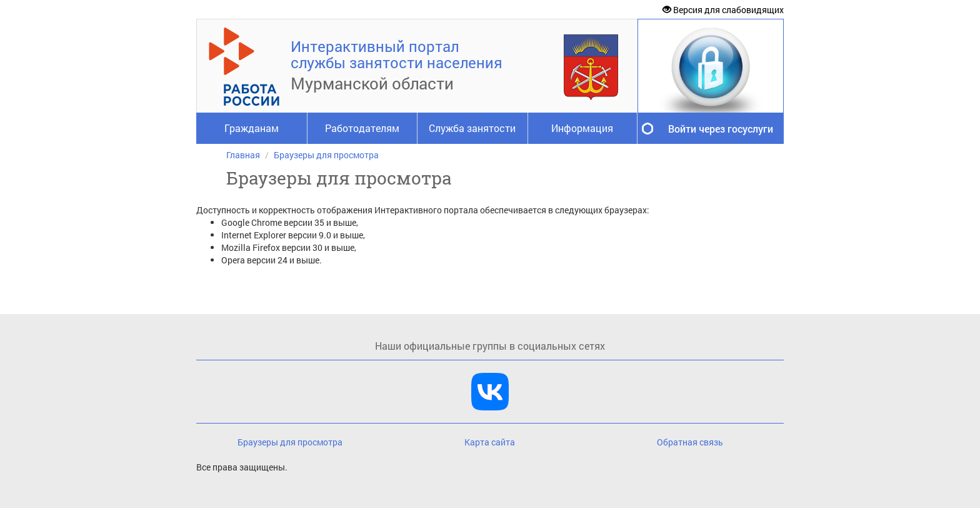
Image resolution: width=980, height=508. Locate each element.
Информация (582, 128)
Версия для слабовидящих (723, 10)
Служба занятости (472, 128)
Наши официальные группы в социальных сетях (490, 346)
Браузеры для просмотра (326, 155)
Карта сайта (490, 442)
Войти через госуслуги (721, 129)
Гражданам (252, 128)
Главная (243, 155)
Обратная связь (690, 442)
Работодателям (362, 128)
